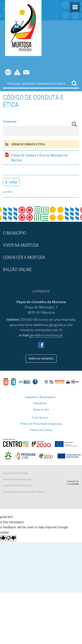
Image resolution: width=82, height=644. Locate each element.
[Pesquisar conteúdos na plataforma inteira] (74, 83)
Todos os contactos (41, 358)
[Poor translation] (11, 538)
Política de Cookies (41, 430)
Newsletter (40, 403)
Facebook (41, 345)
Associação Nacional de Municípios (24, 492)
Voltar (13, 182)
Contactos (26, 72)
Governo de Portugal (16, 473)
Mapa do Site (41, 410)
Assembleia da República (18, 485)
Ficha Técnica (40, 418)
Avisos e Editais (17, 72)
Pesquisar (10, 121)
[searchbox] (41, 83)
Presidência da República (18, 479)
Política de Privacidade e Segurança (41, 424)
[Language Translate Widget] (7, 72)
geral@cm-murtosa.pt (46, 335)
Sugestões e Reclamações (40, 397)
